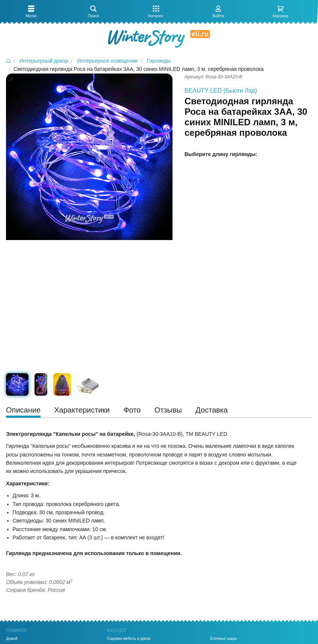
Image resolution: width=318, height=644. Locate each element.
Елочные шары (224, 639)
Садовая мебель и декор (129, 639)
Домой (12, 639)
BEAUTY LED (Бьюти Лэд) (221, 91)
